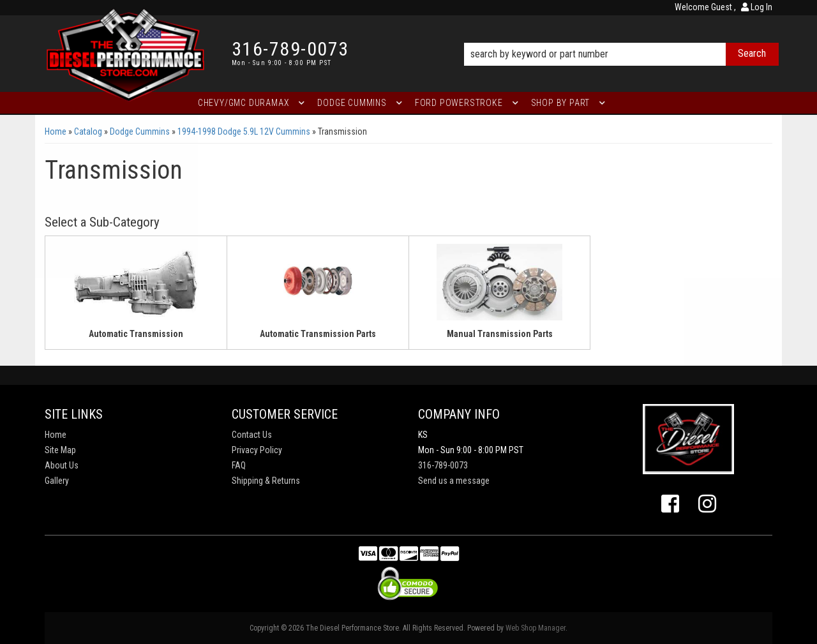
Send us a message (454, 481)
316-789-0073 (443, 465)
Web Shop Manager (536, 628)
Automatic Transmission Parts (318, 334)
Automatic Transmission (136, 334)
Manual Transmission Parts (500, 334)
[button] (621, 36)
